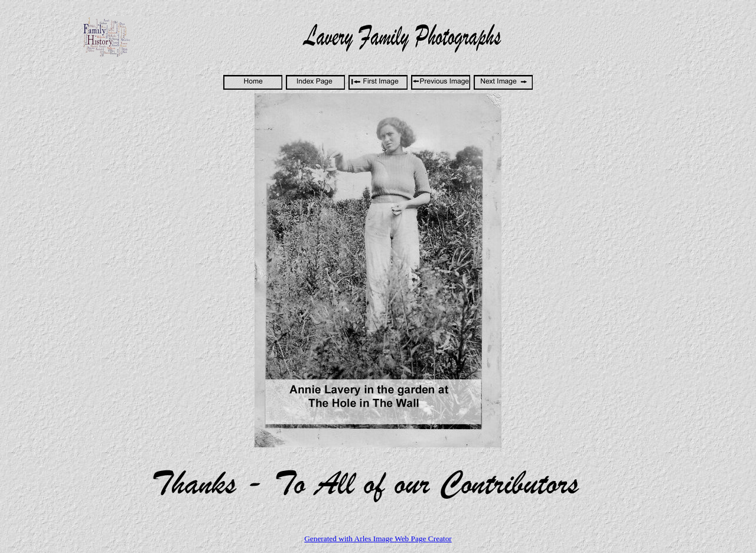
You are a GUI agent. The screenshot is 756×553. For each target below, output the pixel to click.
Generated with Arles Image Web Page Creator (378, 539)
